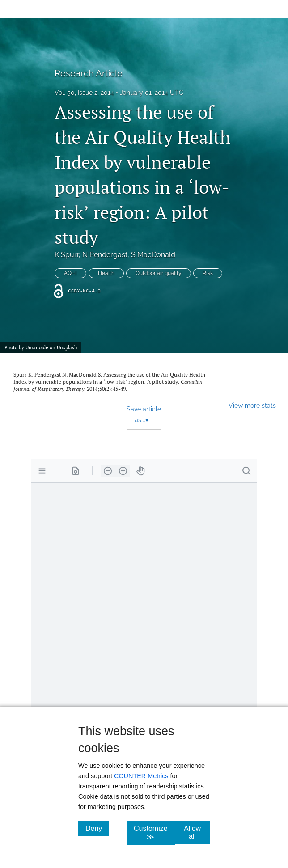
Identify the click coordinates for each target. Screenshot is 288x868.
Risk (208, 273)
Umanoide (38, 347)
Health (106, 273)
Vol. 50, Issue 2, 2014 (84, 93)
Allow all (197, 832)
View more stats (252, 405)
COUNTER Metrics (141, 776)
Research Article (89, 73)
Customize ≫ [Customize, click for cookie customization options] (154, 833)
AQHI (70, 273)
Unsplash (67, 347)
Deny (97, 828)
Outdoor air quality (159, 273)
